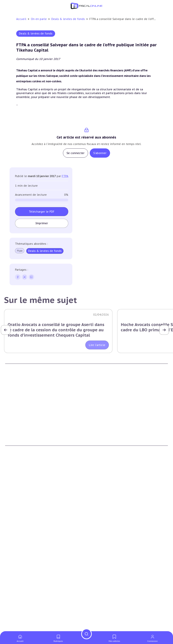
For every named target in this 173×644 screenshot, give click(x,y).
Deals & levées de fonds (69, 19)
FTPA (65, 176)
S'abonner (100, 153)
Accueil (21, 19)
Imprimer (42, 223)
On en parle (39, 19)
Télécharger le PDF (42, 212)
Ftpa (20, 251)
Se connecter (75, 153)
